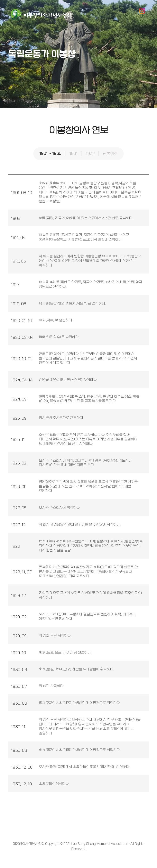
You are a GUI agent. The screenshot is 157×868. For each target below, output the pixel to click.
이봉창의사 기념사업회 (40, 15)
